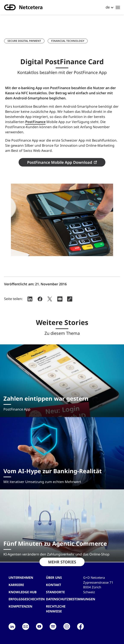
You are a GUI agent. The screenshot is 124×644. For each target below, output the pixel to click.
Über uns (54, 577)
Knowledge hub (23, 592)
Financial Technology (68, 41)
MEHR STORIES (62, 562)
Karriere (16, 585)
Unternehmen (21, 577)
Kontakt (54, 585)
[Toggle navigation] (118, 7)
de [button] (108, 7)
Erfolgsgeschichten (27, 599)
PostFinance (35, 122)
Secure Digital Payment (24, 41)
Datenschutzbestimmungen (71, 599)
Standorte (55, 592)
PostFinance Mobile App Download (60, 162)
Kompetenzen (20, 606)
